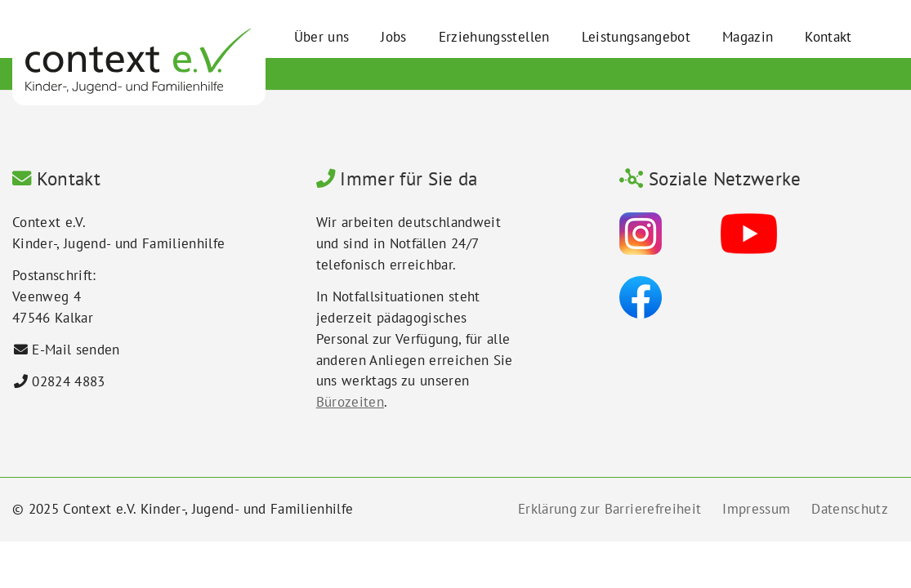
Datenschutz (850, 509)
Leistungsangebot (636, 36)
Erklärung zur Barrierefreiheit (610, 509)
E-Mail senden (76, 350)
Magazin (748, 36)
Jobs (393, 36)
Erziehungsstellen (494, 36)
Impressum (756, 509)
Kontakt (828, 36)
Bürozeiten (350, 402)
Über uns (322, 36)
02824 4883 (68, 381)
